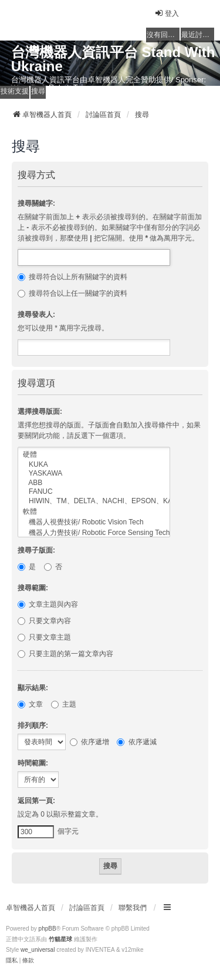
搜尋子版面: (36, 550)
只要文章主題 (44, 637)
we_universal (38, 950)
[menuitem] (12, 961)
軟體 (94, 512)
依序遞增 (89, 742)
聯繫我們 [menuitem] (133, 908)
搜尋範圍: (33, 588)
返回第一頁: (36, 801)
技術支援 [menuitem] (15, 91)
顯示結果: (33, 688)
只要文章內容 (44, 621)
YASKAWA (94, 474)
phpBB (48, 929)
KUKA (94, 465)
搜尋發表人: (36, 315)
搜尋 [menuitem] (38, 91)
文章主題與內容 (48, 604)
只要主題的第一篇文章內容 (65, 654)
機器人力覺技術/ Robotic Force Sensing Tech (94, 533)
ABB (94, 483)
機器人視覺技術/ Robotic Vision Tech (94, 523)
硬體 (94, 455)
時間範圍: (33, 763)
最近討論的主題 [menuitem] (198, 35)
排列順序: (33, 725)
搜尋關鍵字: (36, 203)
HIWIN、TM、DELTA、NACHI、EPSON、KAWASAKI (94, 501)
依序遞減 (136, 742)
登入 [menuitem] (167, 13)
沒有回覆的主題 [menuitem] (163, 35)
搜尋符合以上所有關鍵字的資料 (72, 277)
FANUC (94, 492)
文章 (30, 704)
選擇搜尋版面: (40, 412)
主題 (64, 704)
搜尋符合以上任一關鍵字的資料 (72, 293)
